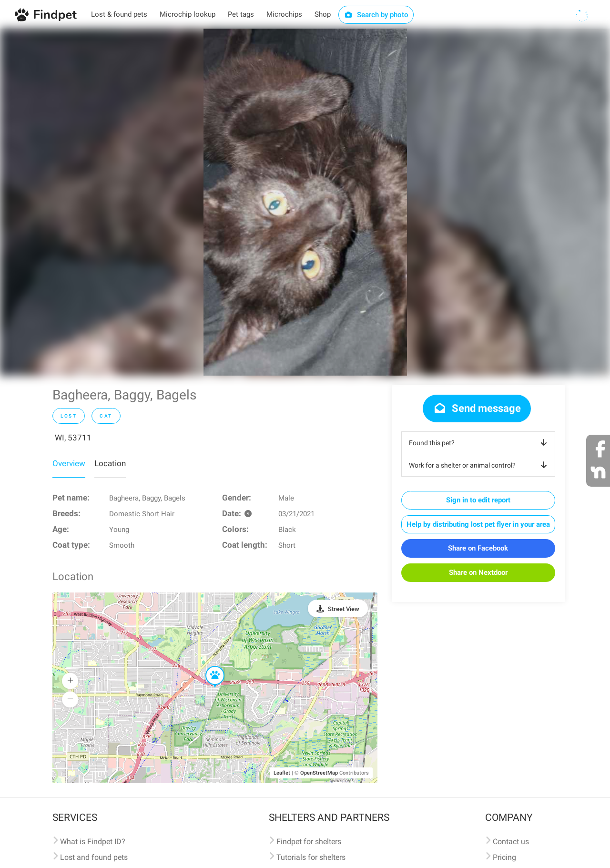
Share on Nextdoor (478, 572)
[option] (305, 202)
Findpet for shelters (309, 842)
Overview (69, 463)
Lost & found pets (119, 14)
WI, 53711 (73, 438)
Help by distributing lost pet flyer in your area (478, 524)
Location (110, 463)
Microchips (284, 14)
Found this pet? (480, 443)
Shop (323, 14)
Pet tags (241, 14)
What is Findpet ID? (93, 842)
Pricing (504, 857)
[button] (208, 666)
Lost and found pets (94, 857)
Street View (344, 609)
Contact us (511, 842)
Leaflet (282, 773)
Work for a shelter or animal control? (480, 465)
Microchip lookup (188, 14)
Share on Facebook (478, 548)
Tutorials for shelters (311, 857)
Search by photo (376, 15)
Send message (477, 408)
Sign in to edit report (478, 500)
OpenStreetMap (319, 773)
